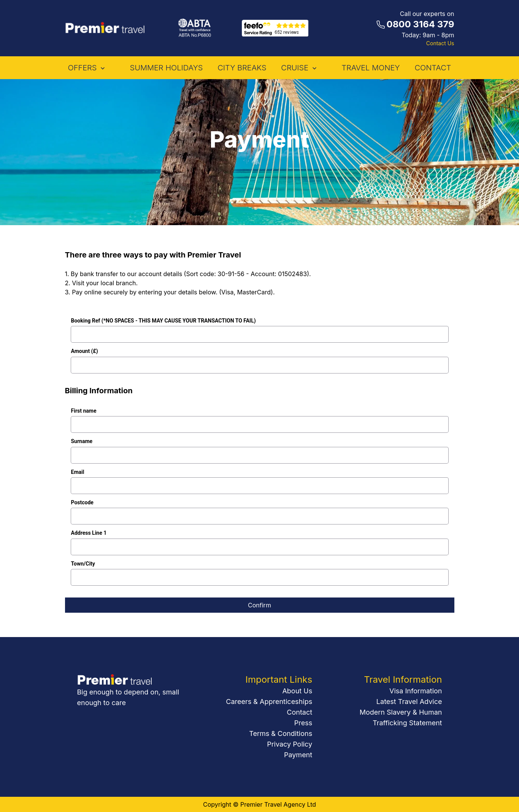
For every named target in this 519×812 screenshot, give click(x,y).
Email (78, 472)
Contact (299, 712)
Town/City (83, 564)
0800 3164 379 (421, 24)
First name (84, 411)
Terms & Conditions (281, 733)
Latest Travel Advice (409, 702)
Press (303, 723)
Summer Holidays (167, 68)
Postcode (82, 503)
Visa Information (416, 691)
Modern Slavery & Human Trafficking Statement (401, 717)
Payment (298, 755)
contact (433, 68)
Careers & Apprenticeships (269, 702)
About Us (297, 691)
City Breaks (242, 68)
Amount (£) (85, 351)
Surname (82, 441)
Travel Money (371, 68)
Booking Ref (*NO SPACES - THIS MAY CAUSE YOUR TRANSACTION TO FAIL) (163, 321)
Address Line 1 (89, 533)
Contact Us (440, 43)
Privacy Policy (290, 744)
